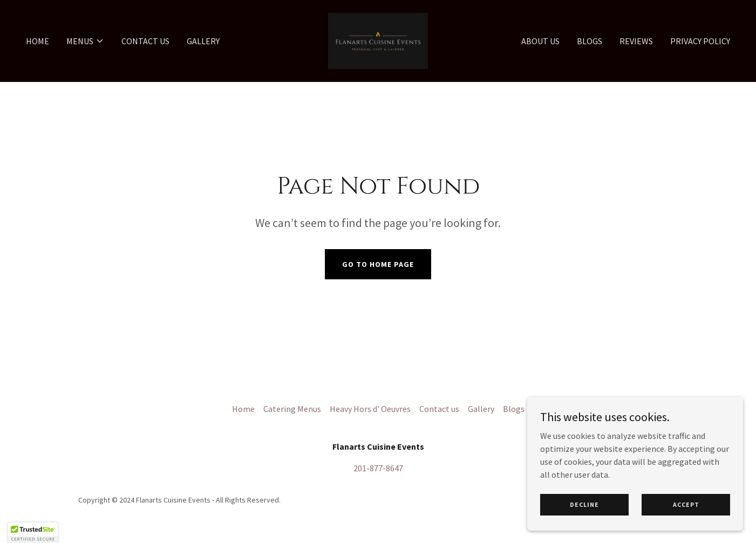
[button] (85, 41)
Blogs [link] (590, 41)
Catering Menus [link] (292, 409)
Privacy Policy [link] (700, 41)
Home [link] (38, 41)
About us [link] (540, 41)
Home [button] (243, 409)
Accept (686, 504)
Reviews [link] (636, 41)
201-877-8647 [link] (378, 468)
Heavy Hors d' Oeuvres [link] (370, 409)
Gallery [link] (203, 41)
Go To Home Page (378, 264)
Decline (584, 504)
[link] (378, 40)
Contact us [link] (145, 41)
